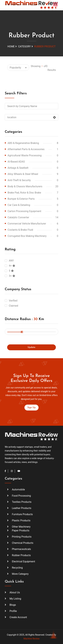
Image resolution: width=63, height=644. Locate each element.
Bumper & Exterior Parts (21, 199)
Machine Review (31, 639)
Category (24, 46)
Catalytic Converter (18, 217)
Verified (13, 301)
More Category (20, 574)
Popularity (15, 68)
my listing (15, 599)
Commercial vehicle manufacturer (27, 224)
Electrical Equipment (23, 561)
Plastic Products (21, 520)
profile (13, 611)
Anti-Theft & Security (19, 180)
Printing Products (22, 537)
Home (11, 46)
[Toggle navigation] (55, 4)
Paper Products (21, 530)
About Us (15, 592)
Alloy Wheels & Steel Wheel (23, 174)
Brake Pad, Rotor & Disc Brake (24, 193)
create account (18, 617)
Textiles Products (22, 502)
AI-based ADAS (16, 162)
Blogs (13, 605)
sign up (32, 408)
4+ (12, 266)
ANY (11, 261)
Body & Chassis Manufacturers (25, 186)
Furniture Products (22, 514)
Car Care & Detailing (19, 205)
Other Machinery (21, 527)
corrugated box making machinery (27, 236)
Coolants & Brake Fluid (20, 230)
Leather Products (22, 508)
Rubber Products (21, 555)
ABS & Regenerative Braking (23, 143)
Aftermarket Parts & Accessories (26, 149)
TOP (53, 635)
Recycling (17, 568)
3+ (12, 276)
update (31, 347)
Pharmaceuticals (21, 549)
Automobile (18, 490)
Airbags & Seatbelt (18, 168)
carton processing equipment (24, 211)
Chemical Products (23, 543)
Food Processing (21, 496)
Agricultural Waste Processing (25, 155)
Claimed (13, 306)
